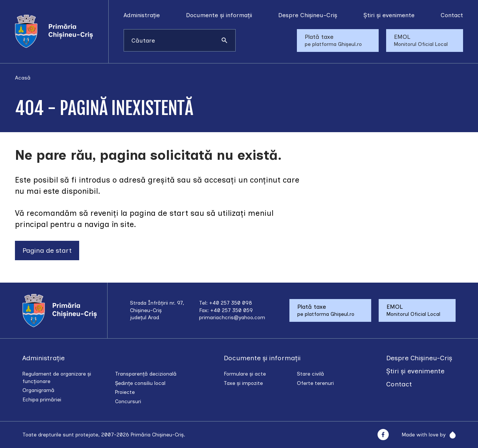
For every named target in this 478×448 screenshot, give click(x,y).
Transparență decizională (146, 374)
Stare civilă (311, 374)
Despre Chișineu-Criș (308, 15)
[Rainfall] (451, 435)
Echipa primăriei (42, 400)
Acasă (23, 78)
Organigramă (38, 390)
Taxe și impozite (243, 383)
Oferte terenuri (315, 383)
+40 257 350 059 (232, 310)
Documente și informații (219, 15)
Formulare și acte (245, 374)
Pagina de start (47, 251)
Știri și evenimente (389, 15)
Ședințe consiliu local (140, 383)
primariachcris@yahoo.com (232, 318)
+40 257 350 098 (231, 303)
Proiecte (125, 392)
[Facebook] (383, 435)
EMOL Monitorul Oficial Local (421, 40)
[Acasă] (62, 31)
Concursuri (128, 402)
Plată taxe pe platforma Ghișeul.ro (333, 40)
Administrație (142, 15)
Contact (452, 15)
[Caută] (224, 40)
